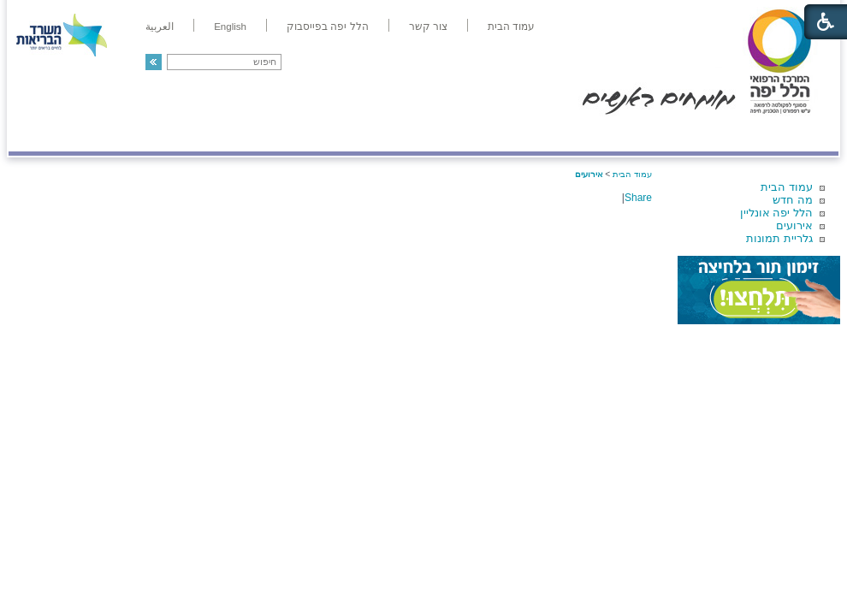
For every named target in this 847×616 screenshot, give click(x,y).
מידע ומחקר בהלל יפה (366, 134)
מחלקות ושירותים (686, 134)
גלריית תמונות (779, 238)
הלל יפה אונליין (776, 213)
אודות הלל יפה (581, 134)
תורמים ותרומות (121, 134)
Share (638, 198)
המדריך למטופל (482, 134)
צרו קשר (37, 134)
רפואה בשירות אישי (237, 134)
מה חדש (793, 200)
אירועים (794, 225)
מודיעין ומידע (789, 134)
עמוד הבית (787, 187)
